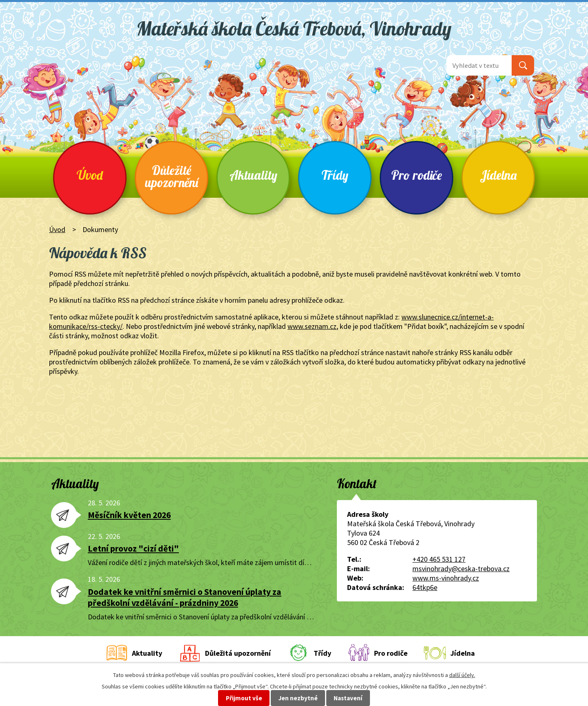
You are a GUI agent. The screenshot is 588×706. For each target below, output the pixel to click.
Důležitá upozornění (238, 653)
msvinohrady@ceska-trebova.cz (461, 569)
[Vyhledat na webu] (479, 65)
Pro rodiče (416, 175)
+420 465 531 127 (439, 559)
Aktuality (253, 175)
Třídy (335, 175)
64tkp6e (425, 587)
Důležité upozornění (171, 176)
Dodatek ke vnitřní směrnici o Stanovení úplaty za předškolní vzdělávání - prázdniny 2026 (185, 597)
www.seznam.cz (312, 326)
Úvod (90, 175)
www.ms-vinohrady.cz (446, 578)
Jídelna (498, 175)
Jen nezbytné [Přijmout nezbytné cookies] (298, 698)
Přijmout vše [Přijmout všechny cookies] (244, 698)
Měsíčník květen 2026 (129, 515)
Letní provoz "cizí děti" (133, 548)
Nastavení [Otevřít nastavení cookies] (348, 698)
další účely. (462, 675)
